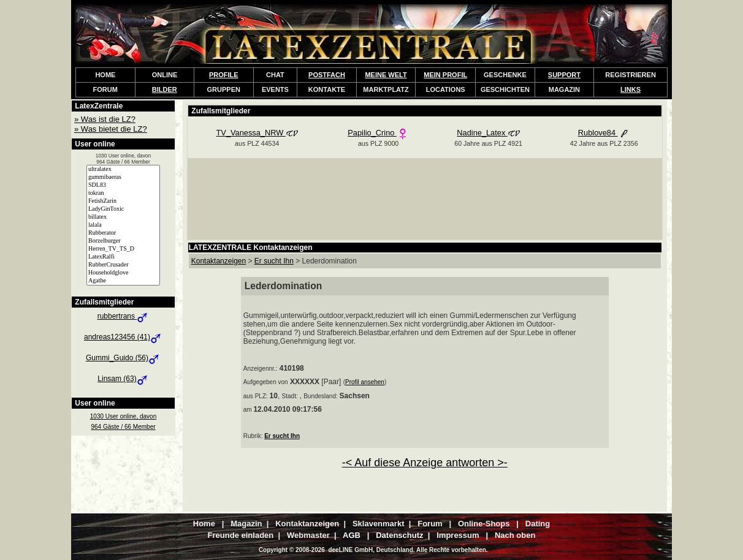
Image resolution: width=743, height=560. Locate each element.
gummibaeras (123, 177)
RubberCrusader (123, 265)
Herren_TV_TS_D (123, 249)
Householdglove (123, 273)
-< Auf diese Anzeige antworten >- (425, 463)
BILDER (165, 89)
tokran (123, 193)
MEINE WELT (386, 75)
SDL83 (123, 185)
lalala (123, 225)
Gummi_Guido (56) (123, 358)
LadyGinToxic (123, 209)
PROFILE (224, 75)
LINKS (631, 89)
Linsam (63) (123, 379)
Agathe (123, 281)
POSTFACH (327, 75)
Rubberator (123, 233)
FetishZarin (123, 201)
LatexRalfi (123, 257)
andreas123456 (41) (123, 337)
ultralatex (123, 169)
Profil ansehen (365, 382)
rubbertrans (124, 316)
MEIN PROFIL (445, 75)
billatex (123, 217)
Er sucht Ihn (282, 436)
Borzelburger (123, 241)
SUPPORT (564, 75)
